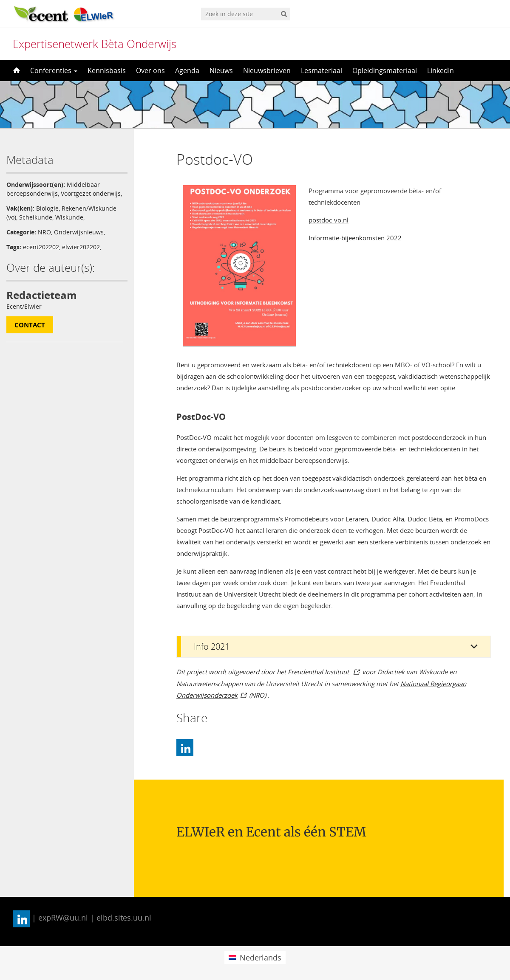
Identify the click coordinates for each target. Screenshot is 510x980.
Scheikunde (36, 217)
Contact (30, 325)
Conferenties (54, 70)
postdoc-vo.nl (329, 220)
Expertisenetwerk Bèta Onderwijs (95, 44)
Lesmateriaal (322, 70)
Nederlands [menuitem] (261, 957)
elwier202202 (81, 247)
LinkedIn (441, 70)
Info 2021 (212, 646)
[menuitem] (255, 957)
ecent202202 (41, 247)
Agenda (187, 70)
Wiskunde (69, 217)
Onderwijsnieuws (79, 232)
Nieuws (221, 70)
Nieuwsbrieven (267, 70)
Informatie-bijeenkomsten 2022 (355, 238)
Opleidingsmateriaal (385, 70)
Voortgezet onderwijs (91, 193)
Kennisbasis (107, 70)
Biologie (47, 208)
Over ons (150, 70)
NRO (44, 232)
